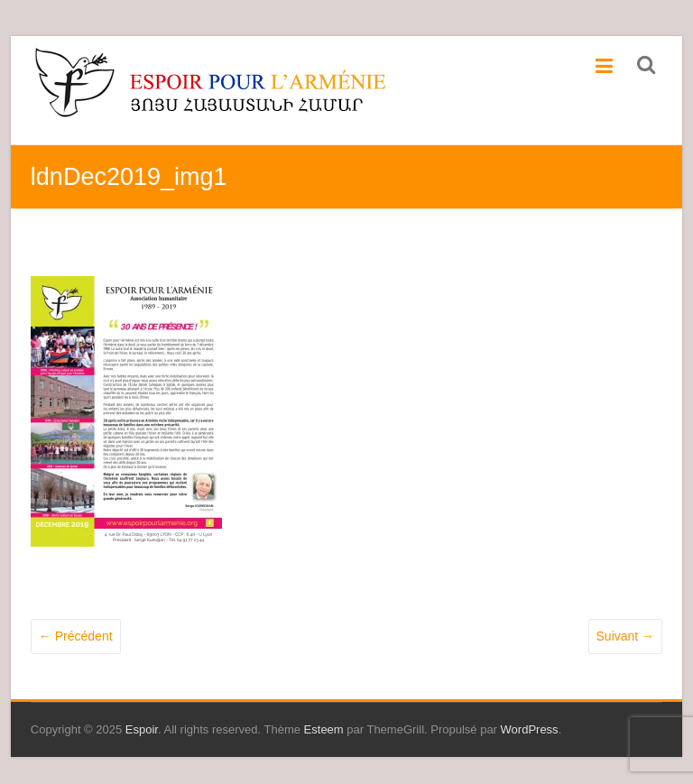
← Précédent (76, 636)
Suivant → (626, 636)
